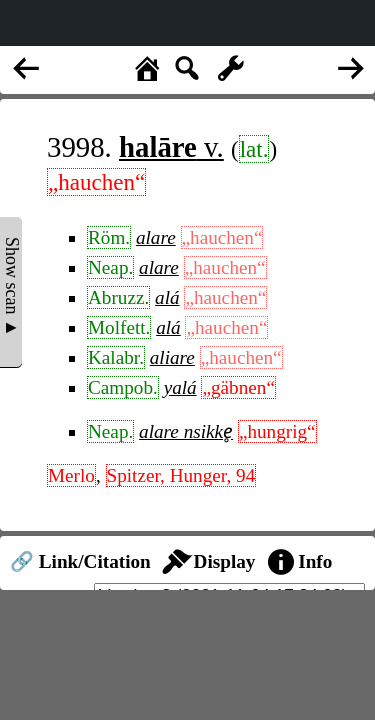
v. (171, 147)
